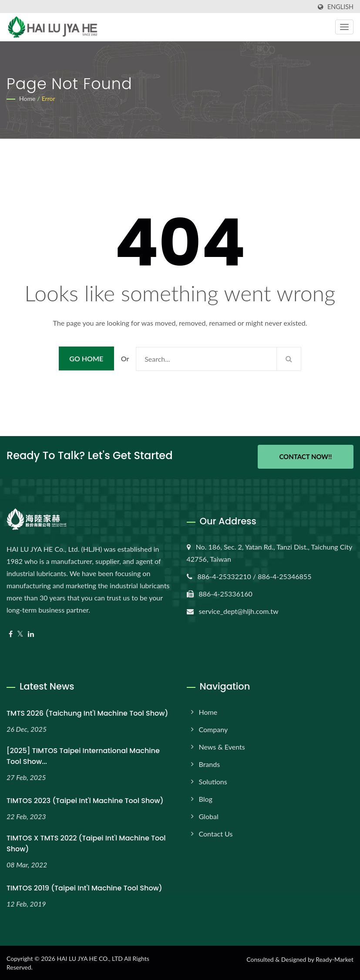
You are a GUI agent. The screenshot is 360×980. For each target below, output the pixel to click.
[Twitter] (20, 634)
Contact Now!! (305, 457)
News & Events (222, 746)
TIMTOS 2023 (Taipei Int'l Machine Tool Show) (85, 800)
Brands (210, 764)
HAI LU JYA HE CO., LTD (89, 958)
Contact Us (216, 833)
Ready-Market (335, 959)
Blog (206, 798)
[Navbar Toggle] (344, 27)
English (340, 7)
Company (214, 729)
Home (27, 98)
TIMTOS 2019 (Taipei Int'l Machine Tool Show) (84, 887)
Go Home (86, 358)
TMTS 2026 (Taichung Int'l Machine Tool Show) (87, 713)
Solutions (213, 781)
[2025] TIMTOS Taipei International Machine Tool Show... (83, 756)
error (49, 98)
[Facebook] (11, 634)
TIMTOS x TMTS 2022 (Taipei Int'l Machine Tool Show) (86, 843)
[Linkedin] (31, 634)
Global (209, 816)
